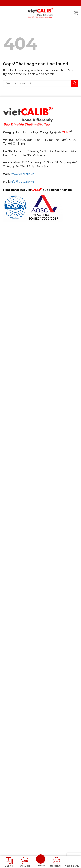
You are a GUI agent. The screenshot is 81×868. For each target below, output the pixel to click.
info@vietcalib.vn (22, 182)
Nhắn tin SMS (72, 862)
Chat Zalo (25, 862)
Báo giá (9, 862)
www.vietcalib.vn (23, 174)
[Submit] (75, 83)
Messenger (56, 862)
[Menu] (5, 13)
